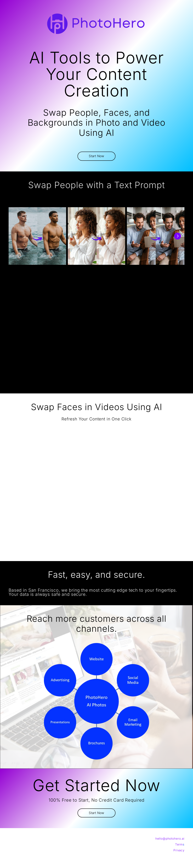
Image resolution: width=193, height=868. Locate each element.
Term (179, 844)
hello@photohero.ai (170, 839)
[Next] (178, 236)
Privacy (179, 850)
